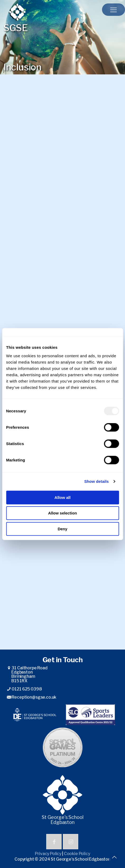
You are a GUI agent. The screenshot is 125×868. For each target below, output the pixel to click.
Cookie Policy (77, 854)
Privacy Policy (48, 854)
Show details (97, 481)
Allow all (62, 497)
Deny (62, 529)
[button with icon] (54, 842)
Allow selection (62, 513)
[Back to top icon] (114, 857)
